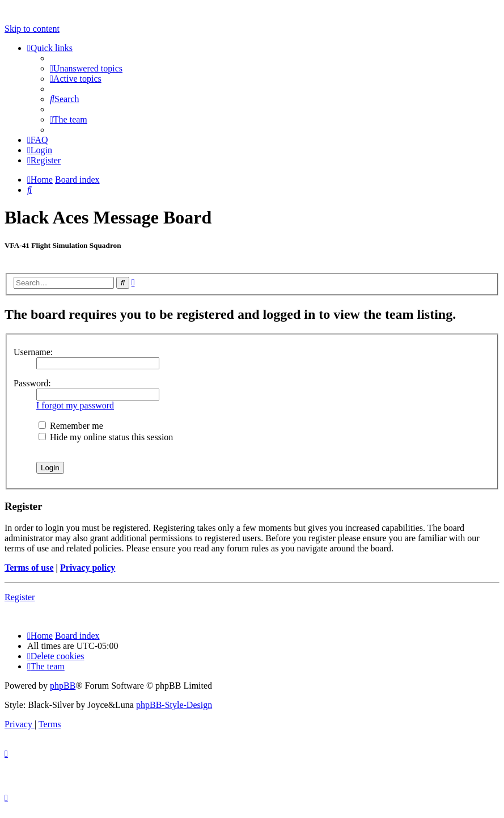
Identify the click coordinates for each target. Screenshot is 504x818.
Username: (33, 352)
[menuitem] (86, 68)
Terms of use (29, 568)
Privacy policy (88, 568)
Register (20, 597)
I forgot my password (75, 405)
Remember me (71, 426)
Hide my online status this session (106, 437)
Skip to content (32, 29)
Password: (32, 383)
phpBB (63, 686)
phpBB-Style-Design (174, 705)
